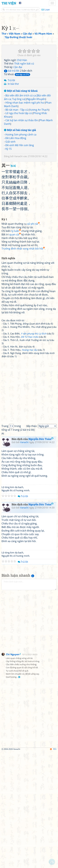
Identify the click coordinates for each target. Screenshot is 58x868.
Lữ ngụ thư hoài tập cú (19, 229)
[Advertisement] (29, 47)
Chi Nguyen (13, 771)
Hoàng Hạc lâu (29, 466)
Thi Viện (9, 3)
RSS (53, 865)
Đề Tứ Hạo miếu (30, 453)
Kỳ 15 (9, 265)
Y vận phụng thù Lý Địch (34, 450)
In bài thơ (13, 200)
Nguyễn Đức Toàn (41, 555)
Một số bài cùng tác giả (20, 246)
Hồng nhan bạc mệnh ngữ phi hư (25, 219)
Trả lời (11, 197)
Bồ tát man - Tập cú (17, 226)
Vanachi (18, 272)
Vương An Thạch (39, 226)
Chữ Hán (22, 176)
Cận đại (18, 183)
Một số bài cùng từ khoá (21, 207)
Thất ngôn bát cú (24, 180)
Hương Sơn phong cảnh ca (21, 251)
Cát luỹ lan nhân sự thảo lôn (22, 236)
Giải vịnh (10, 258)
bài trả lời (11, 187)
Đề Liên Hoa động (16, 254)
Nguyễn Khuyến (36, 215)
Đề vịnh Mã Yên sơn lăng (20, 261)
